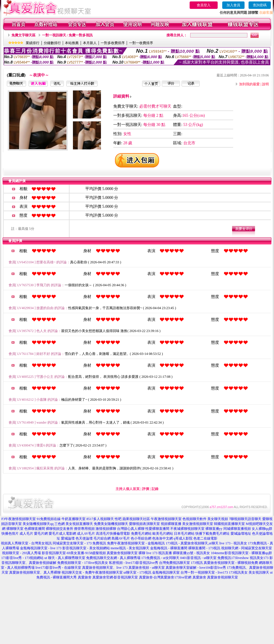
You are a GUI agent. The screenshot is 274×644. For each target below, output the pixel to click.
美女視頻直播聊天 (79, 524)
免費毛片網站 (141, 534)
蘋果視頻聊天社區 (136, 519)
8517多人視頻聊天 (100, 519)
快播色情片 (10, 534)
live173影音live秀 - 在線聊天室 (58, 568)
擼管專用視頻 (84, 529)
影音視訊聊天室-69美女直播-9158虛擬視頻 (74, 553)
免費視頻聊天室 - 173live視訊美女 (83, 563)
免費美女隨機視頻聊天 (111, 524)
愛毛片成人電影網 (62, 534)
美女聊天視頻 (218, 519)
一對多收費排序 (113, 43)
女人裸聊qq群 (262, 529)
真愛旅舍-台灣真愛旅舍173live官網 (165, 577)
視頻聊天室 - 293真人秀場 (21, 553)
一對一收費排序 (141, 43)
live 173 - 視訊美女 (233, 543)
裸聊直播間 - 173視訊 (204, 548)
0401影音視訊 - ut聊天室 (198, 558)
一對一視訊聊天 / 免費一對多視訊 (67, 35)
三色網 (59, 524)
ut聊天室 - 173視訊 (137, 572)
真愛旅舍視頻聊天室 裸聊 (126, 553)
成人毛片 (26, 534)
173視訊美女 (238, 572)
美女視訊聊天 (259, 572)
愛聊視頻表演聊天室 (144, 524)
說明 (265, 84)
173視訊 (197, 563)
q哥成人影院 (183, 538)
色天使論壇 (84, 538)
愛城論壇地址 (241, 534)
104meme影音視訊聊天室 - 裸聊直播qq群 (241, 553)
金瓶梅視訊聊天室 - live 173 (41, 548)
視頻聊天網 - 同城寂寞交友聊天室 (247, 548)
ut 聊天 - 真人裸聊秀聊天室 (65, 558)
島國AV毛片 (121, 538)
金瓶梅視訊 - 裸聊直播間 (169, 548)
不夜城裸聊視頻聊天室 (187, 529)
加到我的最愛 (249, 84)
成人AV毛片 (86, 534)
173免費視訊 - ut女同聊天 (160, 558)
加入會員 (233, 5)
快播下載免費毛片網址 (213, 534)
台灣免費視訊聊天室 (174, 563)
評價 (146, 489)
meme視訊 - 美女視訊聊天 (130, 548)
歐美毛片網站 (163, 534)
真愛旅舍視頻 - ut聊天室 (147, 568)
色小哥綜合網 (141, 538)
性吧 (118, 519)
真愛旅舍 (85, 577)
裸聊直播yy (214, 529)
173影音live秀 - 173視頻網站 (22, 558)
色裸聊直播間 (35, 529)
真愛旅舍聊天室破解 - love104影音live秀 (196, 568)
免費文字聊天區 (23, 35)
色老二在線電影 (205, 538)
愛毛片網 (41, 534)
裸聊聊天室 (15, 529)
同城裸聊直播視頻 (237, 529)
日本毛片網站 (184, 534)
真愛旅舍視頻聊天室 (223, 577)
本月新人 (90, 43)
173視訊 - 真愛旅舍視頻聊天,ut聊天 (192, 543)
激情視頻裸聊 (106, 529)
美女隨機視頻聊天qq (38, 524)
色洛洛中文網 (162, 538)
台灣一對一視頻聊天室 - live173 (204, 572)
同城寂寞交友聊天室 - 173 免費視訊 (79, 543)
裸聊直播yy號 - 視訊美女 (191, 553)
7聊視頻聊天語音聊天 (245, 519)
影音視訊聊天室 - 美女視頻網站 (86, 548)
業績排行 (33, 43)
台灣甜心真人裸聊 (131, 529)
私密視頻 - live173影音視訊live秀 (134, 563)
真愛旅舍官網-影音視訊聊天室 (115, 577)
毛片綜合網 (102, 538)
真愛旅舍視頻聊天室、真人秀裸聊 (35, 572)
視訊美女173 (259, 558)
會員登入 (204, 5)
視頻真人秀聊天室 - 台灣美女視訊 (26, 543)
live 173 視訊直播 (159, 553)
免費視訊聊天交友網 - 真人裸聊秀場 (113, 558)
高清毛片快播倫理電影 (113, 534)
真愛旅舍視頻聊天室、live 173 (105, 568)
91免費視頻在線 (49, 519)
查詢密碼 (260, 5)
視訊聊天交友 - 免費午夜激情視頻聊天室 (92, 572)
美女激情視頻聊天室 (198, 524)
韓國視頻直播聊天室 (229, 524)
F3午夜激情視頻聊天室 (19, 519)
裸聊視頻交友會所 (59, 529)
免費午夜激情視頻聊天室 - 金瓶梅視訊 (136, 543)
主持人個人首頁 (128, 489)
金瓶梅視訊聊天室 (166, 572)
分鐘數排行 (52, 43)
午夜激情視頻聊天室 (166, 519)
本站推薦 (72, 43)
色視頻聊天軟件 (194, 519)
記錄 (155, 489)
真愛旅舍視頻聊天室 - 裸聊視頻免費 (231, 563)
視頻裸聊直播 (171, 524)
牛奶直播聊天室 (74, 519)
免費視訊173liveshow (233, 558)
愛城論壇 (68, 538)
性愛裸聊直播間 (157, 529)
